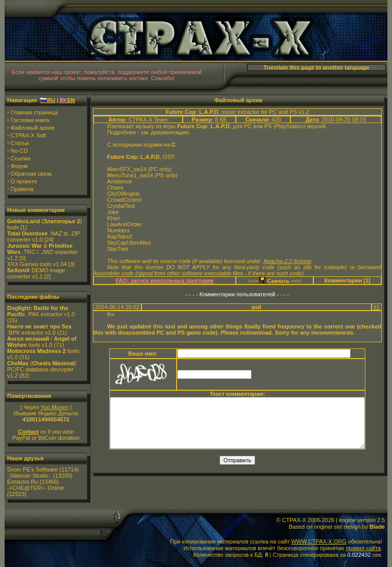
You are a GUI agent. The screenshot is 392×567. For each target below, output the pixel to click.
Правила (22, 189)
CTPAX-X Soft (28, 135)
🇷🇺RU (47, 100)
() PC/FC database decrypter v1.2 (42, 369)
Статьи (20, 143)
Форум (19, 166)
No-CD (19, 151)
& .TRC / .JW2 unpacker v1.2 (42, 252)
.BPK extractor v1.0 (39, 329)
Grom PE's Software (32, 469)
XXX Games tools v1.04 (37, 264)
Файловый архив (33, 128)
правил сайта (363, 548)
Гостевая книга (30, 120)
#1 (377, 307)
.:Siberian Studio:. (29, 476)
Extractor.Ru (23, 482)
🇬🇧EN (67, 100)
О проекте (24, 181)
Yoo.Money (54, 407)
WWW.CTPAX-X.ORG (319, 541)
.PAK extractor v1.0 (41, 311)
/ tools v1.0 (42, 342)
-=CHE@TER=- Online (35, 488)
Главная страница (34, 112)
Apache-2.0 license (287, 261)
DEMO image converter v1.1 (36, 273)
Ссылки (21, 158)
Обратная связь (31, 174)
